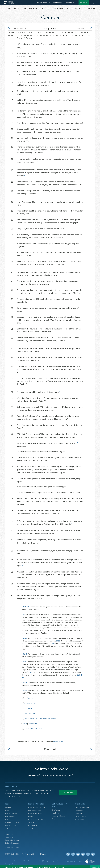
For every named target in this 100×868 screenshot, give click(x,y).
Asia (6, 818)
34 (38, 34)
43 (66, 34)
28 (19, 34)
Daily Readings (42, 2)
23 (85, 31)
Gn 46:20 (32, 722)
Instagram (88, 853)
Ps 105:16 (33, 727)
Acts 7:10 (33, 712)
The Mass (32, 826)
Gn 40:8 (32, 707)
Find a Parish (57, 2)
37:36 (30, 671)
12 (50, 31)
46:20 (79, 673)
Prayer (31, 815)
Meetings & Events (59, 814)
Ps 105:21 (41, 717)
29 (22, 34)
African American (11, 812)
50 (89, 34)
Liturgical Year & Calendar (38, 818)
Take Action (56, 808)
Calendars (79, 812)
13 (53, 31)
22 (82, 31)
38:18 (58, 639)
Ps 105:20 (33, 702)
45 (73, 34)
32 (31, 34)
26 (12, 34)
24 (88, 31)
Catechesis (9, 835)
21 (79, 31)
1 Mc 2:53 (33, 717)
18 (69, 31)
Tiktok (93, 853)
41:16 (26, 707)
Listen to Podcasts (49, 774)
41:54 (26, 727)
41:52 (25, 689)
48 (82, 34)
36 (44, 34)
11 (47, 31)
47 (79, 34)
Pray (53, 817)
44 (70, 34)
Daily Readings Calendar (50, 2)
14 (56, 31)
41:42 (25, 636)
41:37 (26, 712)
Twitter (70, 853)
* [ (22, 605)
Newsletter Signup (82, 815)
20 (75, 31)
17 (66, 31)
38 (50, 34)
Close (94, 866)
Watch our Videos (64, 774)
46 (76, 34)
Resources (79, 809)
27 (15, 34)
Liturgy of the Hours (36, 824)
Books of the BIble (35, 809)
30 (25, 34)
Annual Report (10, 815)
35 (41, 34)
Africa (7, 809)
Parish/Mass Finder (82, 806)
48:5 (38, 722)
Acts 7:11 (41, 727)
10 (44, 31)
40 (57, 34)
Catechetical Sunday (12, 838)
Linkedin (84, 853)
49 (85, 34)
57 (28, 605)
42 (63, 34)
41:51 (25, 681)
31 (28, 34)
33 (35, 34)
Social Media (80, 818)
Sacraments (33, 821)
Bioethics (8, 829)
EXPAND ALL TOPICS (12, 845)
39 (54, 34)
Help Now (56, 811)
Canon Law (9, 832)
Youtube (79, 853)
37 (47, 34)
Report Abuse (69, 2)
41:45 (25, 660)
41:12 (26, 696)
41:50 (25, 722)
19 (72, 31)
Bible (7, 826)
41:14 (26, 702)
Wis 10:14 (49, 717)
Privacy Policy (59, 740)
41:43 (25, 652)
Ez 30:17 (25, 676)
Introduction (14, 31)
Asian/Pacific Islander (13, 821)
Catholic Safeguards (12, 841)
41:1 (25, 605)
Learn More (68, 790)
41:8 (25, 613)
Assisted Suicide (11, 824)
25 (9, 34)
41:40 (26, 717)
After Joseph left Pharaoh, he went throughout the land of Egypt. (41, 485)
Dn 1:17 (32, 696)
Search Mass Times (35, 812)
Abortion (8, 806)
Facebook (74, 853)
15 (59, 31)
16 (63, 31)
